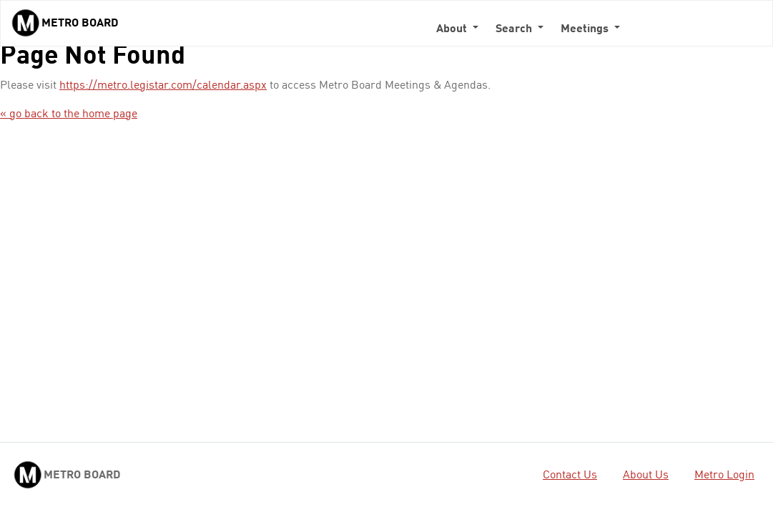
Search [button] (515, 29)
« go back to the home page (69, 114)
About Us (646, 476)
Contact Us (570, 476)
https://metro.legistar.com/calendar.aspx (163, 86)
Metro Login (724, 476)
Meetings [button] (586, 29)
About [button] (453, 29)
